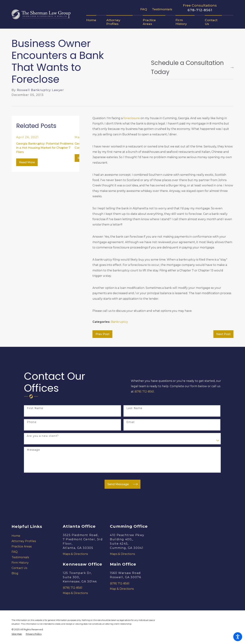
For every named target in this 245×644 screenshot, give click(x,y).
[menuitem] (94, 20)
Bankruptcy (119, 322)
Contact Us (19, 568)
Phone (32, 422)
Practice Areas (22, 546)
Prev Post (102, 334)
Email (131, 422)
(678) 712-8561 (144, 392)
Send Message (122, 484)
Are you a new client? (43, 436)
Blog (15, 573)
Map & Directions (122, 589)
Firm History (20, 563)
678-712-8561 (200, 10)
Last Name (135, 408)
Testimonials (162, 9)
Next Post (223, 334)
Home (16, 536)
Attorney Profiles (24, 541)
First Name (35, 408)
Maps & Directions (75, 554)
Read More (27, 162)
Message (33, 450)
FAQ (144, 9)
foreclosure (132, 118)
